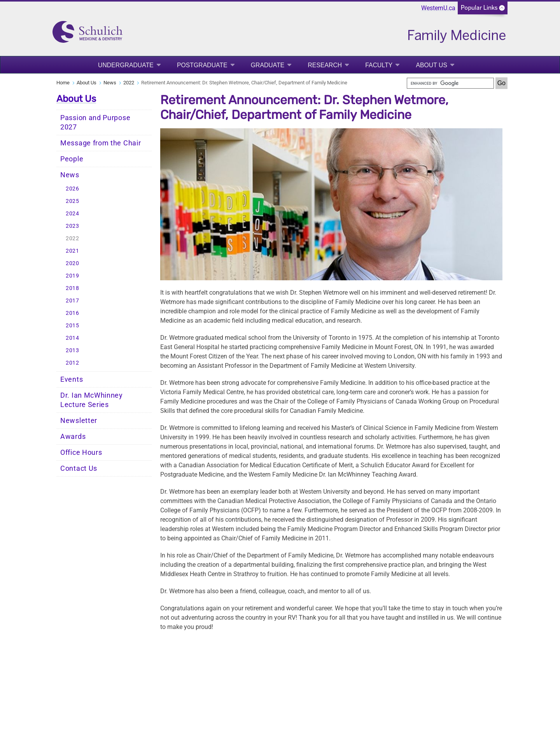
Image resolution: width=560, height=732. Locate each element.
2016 (73, 313)
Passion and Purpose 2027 (95, 122)
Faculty (379, 65)
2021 (73, 251)
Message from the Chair (101, 143)
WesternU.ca (438, 8)
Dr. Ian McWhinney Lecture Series (92, 400)
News (110, 83)
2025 (73, 201)
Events (72, 379)
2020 (73, 263)
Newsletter (79, 421)
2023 (73, 226)
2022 (129, 83)
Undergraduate (126, 65)
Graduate (268, 65)
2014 (73, 338)
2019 (73, 276)
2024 (73, 214)
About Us (431, 65)
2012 (73, 363)
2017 (73, 301)
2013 (73, 350)
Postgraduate (202, 65)
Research (325, 65)
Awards (73, 437)
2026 (73, 189)
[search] (450, 83)
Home (63, 83)
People (72, 159)
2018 (73, 288)
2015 (73, 326)
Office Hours (81, 452)
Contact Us (79, 468)
